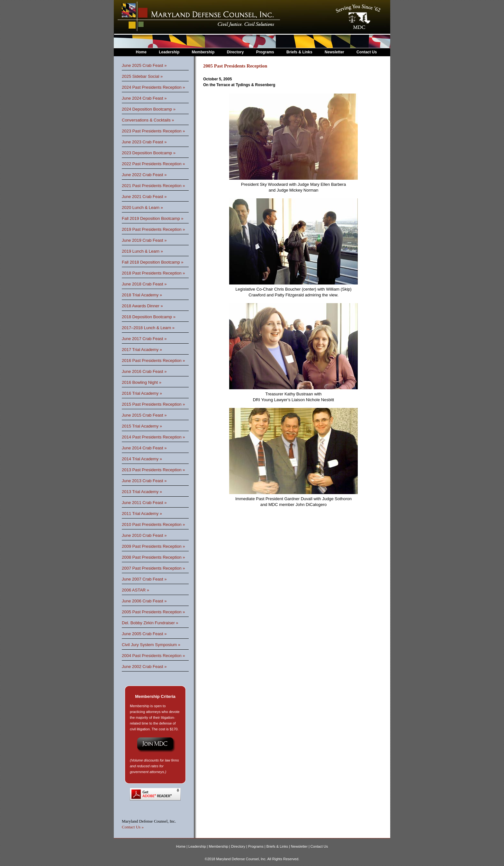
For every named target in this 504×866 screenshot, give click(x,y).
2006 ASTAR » (135, 590)
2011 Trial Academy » (142, 514)
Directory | (240, 846)
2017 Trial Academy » (142, 350)
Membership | (220, 846)
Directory (235, 52)
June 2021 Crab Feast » (144, 197)
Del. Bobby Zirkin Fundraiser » (150, 623)
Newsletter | (301, 846)
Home (141, 52)
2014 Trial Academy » (142, 459)
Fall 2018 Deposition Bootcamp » (153, 262)
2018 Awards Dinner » (142, 306)
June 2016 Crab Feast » (144, 371)
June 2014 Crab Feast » (144, 448)
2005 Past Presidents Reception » (153, 612)
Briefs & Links (300, 52)
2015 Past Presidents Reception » (153, 404)
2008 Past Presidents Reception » (153, 557)
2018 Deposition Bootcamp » (149, 317)
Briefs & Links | (279, 846)
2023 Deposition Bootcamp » (149, 153)
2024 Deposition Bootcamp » (149, 109)
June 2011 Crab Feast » (144, 503)
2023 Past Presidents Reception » (153, 131)
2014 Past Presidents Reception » (153, 437)
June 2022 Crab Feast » (144, 175)
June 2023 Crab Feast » (144, 142)
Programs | (257, 846)
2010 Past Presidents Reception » (153, 524)
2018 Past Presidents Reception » (153, 273)
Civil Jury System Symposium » (151, 645)
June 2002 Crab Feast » (144, 667)
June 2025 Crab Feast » (144, 65)
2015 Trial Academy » (142, 426)
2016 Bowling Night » (142, 382)
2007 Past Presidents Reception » (153, 568)
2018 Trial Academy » (142, 295)
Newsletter (334, 52)
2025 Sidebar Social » (142, 76)
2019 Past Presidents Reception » (153, 229)
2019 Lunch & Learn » (142, 251)
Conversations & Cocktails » (148, 120)
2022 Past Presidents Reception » (153, 164)
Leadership (169, 52)
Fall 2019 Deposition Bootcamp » (153, 218)
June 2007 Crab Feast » (144, 579)
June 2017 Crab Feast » (144, 339)
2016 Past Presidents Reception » (153, 361)
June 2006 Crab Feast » (144, 601)
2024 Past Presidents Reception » (153, 87)
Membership (203, 52)
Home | (182, 846)
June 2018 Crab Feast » (144, 284)
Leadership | (198, 846)
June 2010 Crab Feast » (144, 535)
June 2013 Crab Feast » (144, 481)
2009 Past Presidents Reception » (153, 546)
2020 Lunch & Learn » (142, 207)
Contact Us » (133, 827)
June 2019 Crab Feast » (144, 240)
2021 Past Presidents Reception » (153, 186)
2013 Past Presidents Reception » (153, 470)
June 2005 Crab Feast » (144, 634)
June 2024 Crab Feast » (144, 98)
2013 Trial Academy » (142, 492)
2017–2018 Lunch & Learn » (148, 328)
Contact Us (367, 52)
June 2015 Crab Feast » (144, 415)
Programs (265, 52)
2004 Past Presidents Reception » (153, 656)
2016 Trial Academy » (142, 393)
